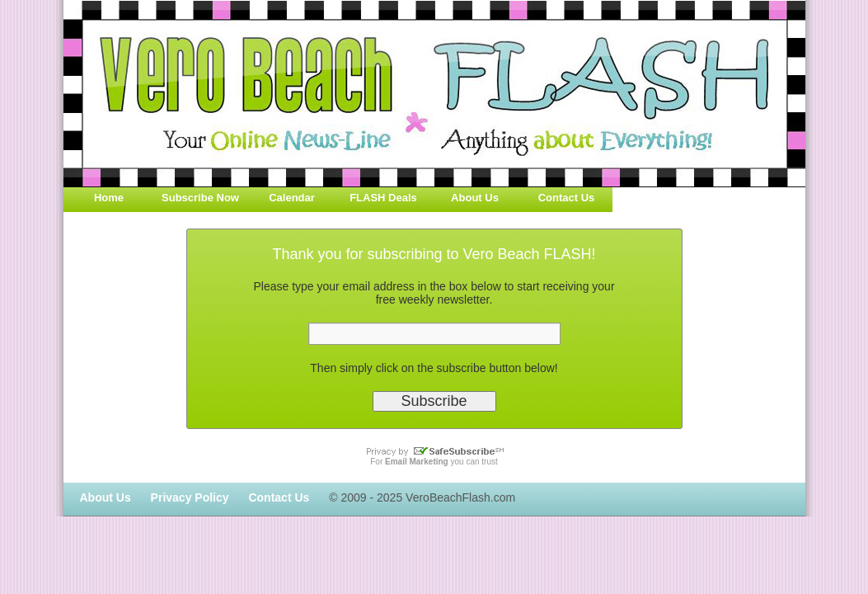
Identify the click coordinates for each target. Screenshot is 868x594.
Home (109, 198)
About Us (475, 198)
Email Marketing (417, 462)
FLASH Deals (383, 198)
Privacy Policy (190, 497)
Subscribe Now (200, 198)
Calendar (292, 198)
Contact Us (567, 198)
